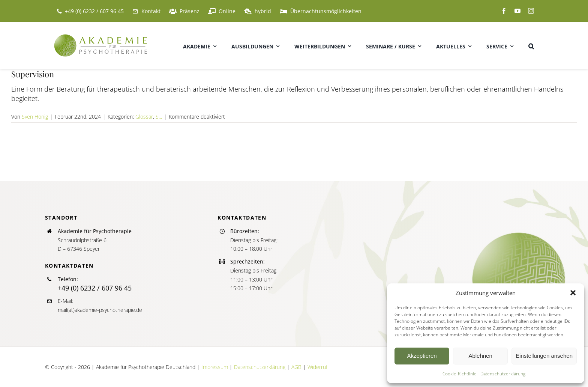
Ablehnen (480, 356)
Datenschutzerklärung (503, 374)
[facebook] (504, 11)
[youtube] (517, 11)
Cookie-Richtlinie (460, 374)
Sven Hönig (35, 117)
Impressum (215, 367)
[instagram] (531, 11)
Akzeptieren (422, 356)
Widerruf (317, 367)
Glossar (144, 117)
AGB (296, 367)
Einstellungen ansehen (544, 356)
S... (159, 117)
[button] (573, 293)
